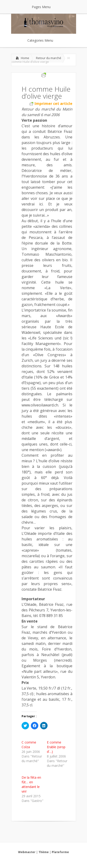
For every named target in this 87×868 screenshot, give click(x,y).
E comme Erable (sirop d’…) (56, 747)
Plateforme (60, 852)
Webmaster (27, 852)
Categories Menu (43, 40)
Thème (44, 852)
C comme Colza (29, 745)
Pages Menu (44, 7)
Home (25, 58)
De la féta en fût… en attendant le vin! (31, 784)
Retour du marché (49, 58)
